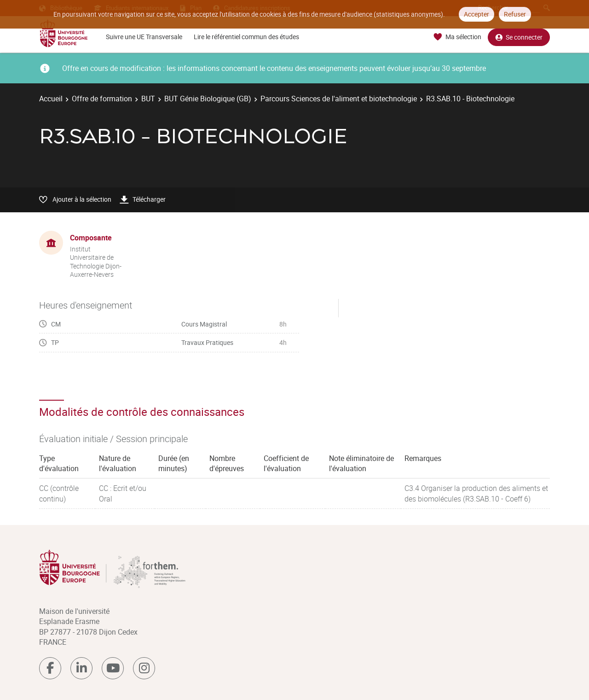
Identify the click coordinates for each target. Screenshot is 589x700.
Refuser (515, 14)
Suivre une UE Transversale (144, 37)
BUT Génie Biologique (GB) (208, 99)
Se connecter (519, 37)
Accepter (476, 14)
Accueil (51, 99)
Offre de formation (102, 99)
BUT (148, 99)
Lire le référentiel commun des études (246, 37)
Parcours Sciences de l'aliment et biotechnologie (339, 99)
